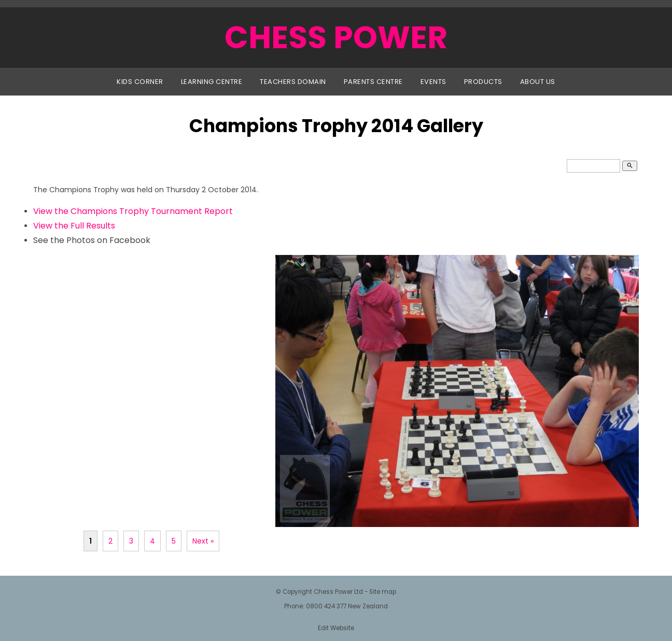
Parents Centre (373, 82)
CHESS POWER (336, 37)
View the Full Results (74, 226)
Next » (203, 541)
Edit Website (336, 628)
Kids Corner (140, 82)
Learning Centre (212, 82)
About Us (538, 82)
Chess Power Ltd (338, 592)
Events (433, 82)
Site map (383, 592)
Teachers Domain (293, 82)
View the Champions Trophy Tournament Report (133, 211)
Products (483, 82)
